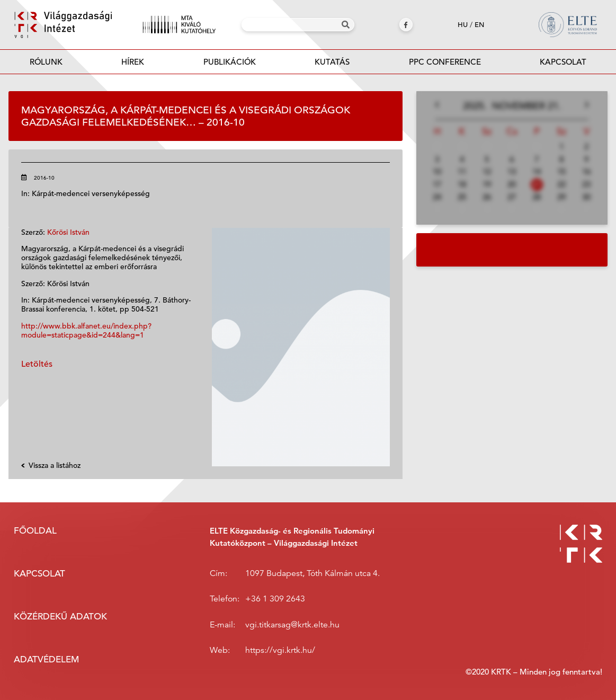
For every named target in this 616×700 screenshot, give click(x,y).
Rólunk (46, 62)
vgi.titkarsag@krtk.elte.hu (292, 625)
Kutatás (332, 62)
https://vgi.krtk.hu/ (280, 650)
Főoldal (35, 531)
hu (463, 25)
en (479, 25)
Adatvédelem (46, 659)
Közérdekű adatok (60, 617)
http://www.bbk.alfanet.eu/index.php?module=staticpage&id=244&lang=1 (86, 330)
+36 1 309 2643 (275, 599)
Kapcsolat (563, 62)
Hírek (133, 62)
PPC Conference (445, 62)
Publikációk (230, 65)
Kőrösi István (68, 232)
